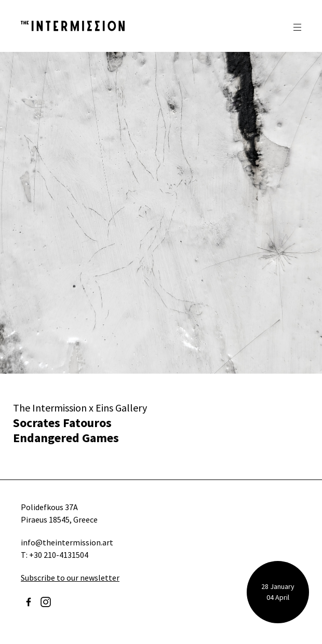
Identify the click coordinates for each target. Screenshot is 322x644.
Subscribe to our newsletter (70, 578)
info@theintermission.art (67, 542)
